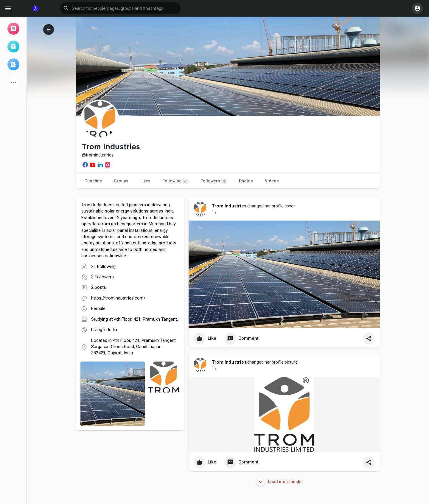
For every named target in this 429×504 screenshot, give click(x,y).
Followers (214, 181)
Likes (145, 181)
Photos (246, 181)
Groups (121, 181)
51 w (216, 212)
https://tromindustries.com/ (118, 298)
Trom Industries (229, 206)
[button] (120, 8)
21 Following (103, 266)
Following (175, 181)
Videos (272, 181)
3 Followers (102, 277)
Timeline (93, 181)
